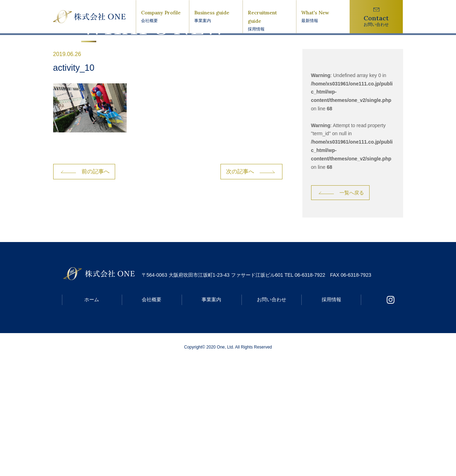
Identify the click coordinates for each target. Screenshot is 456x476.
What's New (323, 17)
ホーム (92, 414)
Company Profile (163, 17)
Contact (376, 21)
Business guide (216, 17)
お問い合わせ (272, 414)
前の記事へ (96, 286)
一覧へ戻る (352, 308)
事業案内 (211, 414)
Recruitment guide (269, 21)
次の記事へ (240, 286)
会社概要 (152, 414)
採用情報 (331, 414)
